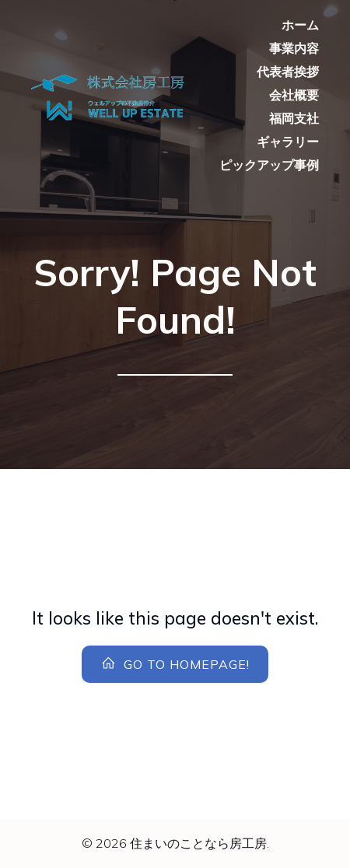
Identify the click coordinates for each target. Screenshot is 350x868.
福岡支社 (294, 118)
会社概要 (294, 95)
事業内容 (294, 48)
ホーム (300, 25)
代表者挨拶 (288, 72)
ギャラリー (288, 142)
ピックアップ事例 (269, 165)
